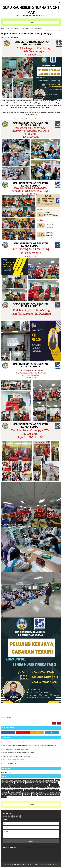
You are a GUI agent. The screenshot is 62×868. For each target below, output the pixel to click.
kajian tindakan (45, 785)
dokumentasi (5, 782)
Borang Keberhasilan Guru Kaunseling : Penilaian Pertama (18, 753)
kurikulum (25, 787)
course (57, 780)
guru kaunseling (40, 782)
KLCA (20, 787)
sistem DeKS (5, 794)
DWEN (12, 782)
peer (45, 787)
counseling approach (48, 780)
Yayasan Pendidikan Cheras (52, 794)
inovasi (27, 785)
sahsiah (52, 792)
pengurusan (20, 790)
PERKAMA (49, 790)
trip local (35, 794)
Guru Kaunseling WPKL (7, 785)
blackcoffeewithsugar (16, 780)
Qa (47, 792)
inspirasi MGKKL (35, 785)
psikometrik (34, 792)
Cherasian (39, 780)
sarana (58, 792)
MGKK (32, 787)
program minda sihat (15, 792)
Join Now (31, 22)
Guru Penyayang (19, 785)
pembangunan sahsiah (54, 787)
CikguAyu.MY (54, 865)
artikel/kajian (5, 780)
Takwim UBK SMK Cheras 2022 (11, 763)
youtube (4, 797)
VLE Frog (41, 794)
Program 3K (5, 792)
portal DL (56, 790)
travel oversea (27, 794)
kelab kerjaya (5, 787)
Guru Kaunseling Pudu (51, 782)
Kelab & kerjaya (14, 37)
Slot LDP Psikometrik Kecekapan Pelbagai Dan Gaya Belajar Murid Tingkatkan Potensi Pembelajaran (29, 746)
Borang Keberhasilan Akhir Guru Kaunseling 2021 (16, 749)
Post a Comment (7, 717)
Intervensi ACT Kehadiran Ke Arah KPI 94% (14, 742)
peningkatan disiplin (40, 790)
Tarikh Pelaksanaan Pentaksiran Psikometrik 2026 (16, 756)
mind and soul (39, 787)
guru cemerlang (30, 782)
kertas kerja (13, 787)
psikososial (42, 792)
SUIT (20, 794)
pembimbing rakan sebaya (8, 790)
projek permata (25, 792)
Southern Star (14, 794)
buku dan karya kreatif (29, 780)
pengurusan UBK (29, 790)
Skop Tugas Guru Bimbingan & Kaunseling (14, 760)
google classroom (20, 782)
